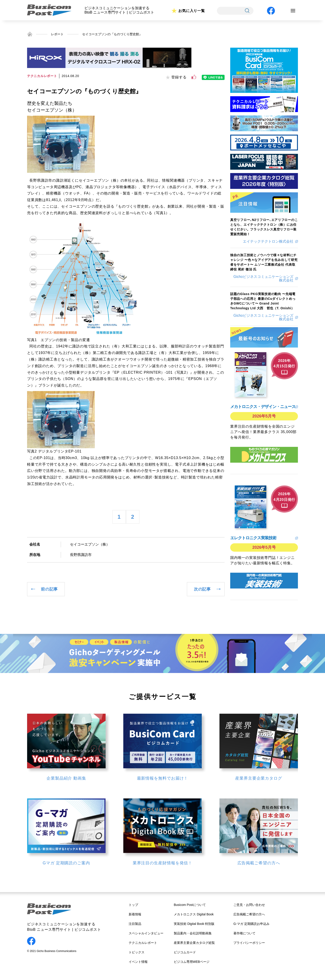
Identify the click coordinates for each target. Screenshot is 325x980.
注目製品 (135, 924)
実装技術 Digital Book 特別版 (194, 924)
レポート (57, 34)
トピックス (137, 952)
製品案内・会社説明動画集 (193, 933)
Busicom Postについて (190, 905)
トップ (133, 905)
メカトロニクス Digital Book (194, 914)
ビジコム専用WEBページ (192, 962)
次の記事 (202, 589)
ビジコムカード (185, 952)
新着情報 (135, 914)
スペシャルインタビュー (146, 933)
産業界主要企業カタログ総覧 (194, 943)
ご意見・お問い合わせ (249, 905)
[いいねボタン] (194, 77)
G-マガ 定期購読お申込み (251, 924)
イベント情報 (138, 962)
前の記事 (49, 589)
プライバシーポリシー (249, 943)
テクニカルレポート (143, 943)
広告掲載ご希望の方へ (249, 914)
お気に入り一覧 (192, 11)
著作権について (244, 933)
